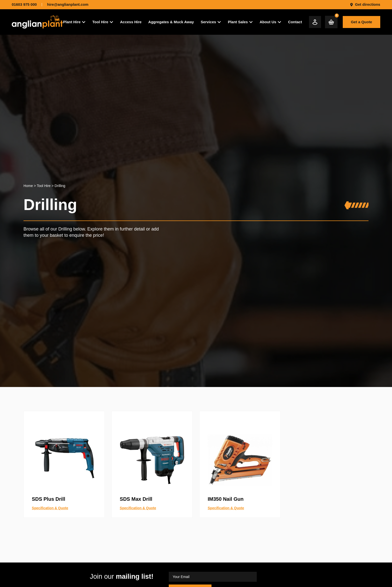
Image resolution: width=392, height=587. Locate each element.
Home (28, 186)
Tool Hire (44, 186)
